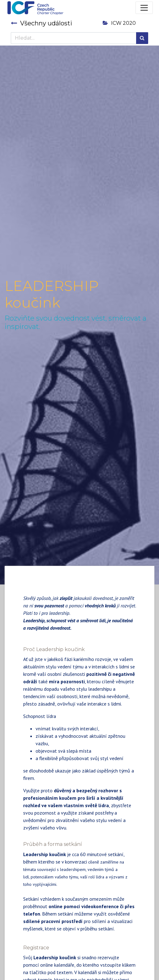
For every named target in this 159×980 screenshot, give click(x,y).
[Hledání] (142, 38)
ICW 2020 (119, 23)
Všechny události (41, 23)
